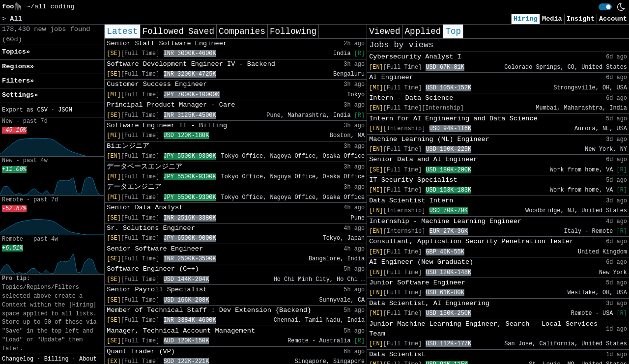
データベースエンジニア (144, 167)
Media (552, 19)
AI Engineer (391, 77)
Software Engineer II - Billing (167, 126)
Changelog (18, 359)
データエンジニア (134, 187)
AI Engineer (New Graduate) (421, 262)
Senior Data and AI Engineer (423, 159)
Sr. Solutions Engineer (151, 228)
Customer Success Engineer (157, 84)
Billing (57, 359)
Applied (423, 31)
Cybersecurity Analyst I (415, 57)
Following (293, 31)
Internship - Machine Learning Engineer (445, 221)
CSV (42, 110)
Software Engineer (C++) (153, 269)
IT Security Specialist (413, 180)
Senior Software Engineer (155, 249)
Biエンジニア (128, 146)
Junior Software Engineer (417, 283)
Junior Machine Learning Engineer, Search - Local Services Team (483, 329)
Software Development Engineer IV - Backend (191, 64)
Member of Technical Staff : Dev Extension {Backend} (209, 310)
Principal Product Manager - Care (171, 105)
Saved (201, 31)
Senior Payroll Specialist (157, 290)
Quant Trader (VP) (141, 351)
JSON (65, 110)
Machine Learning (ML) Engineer (429, 139)
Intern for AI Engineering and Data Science (453, 119)
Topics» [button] (16, 52)
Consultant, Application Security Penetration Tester (471, 241)
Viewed (385, 31)
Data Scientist (397, 354)
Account (613, 19)
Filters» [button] (18, 81)
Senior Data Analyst (145, 208)
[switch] (605, 7)
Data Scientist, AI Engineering (429, 303)
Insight (581, 19)
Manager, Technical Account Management (181, 331)
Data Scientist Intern (411, 201)
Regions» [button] (18, 67)
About (88, 359)
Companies (242, 31)
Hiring (526, 19)
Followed (163, 31)
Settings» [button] (20, 95)
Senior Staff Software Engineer (167, 43)
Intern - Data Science (411, 98)
